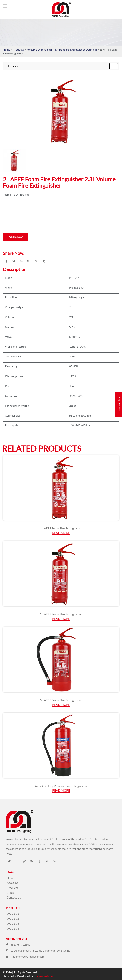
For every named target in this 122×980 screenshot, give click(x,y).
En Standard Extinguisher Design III (76, 50)
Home (7, 50)
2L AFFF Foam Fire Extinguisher (61, 614)
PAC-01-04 (12, 929)
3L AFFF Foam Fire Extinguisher (61, 700)
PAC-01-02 (12, 919)
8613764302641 (20, 945)
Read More (61, 533)
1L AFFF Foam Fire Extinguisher (61, 528)
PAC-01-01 (12, 914)
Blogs (10, 893)
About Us (13, 883)
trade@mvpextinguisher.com (27, 957)
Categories (11, 66)
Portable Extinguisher (40, 50)
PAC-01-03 (12, 924)
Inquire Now (15, 237)
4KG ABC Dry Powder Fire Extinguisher (61, 786)
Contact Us (14, 897)
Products (18, 50)
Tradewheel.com (44, 976)
